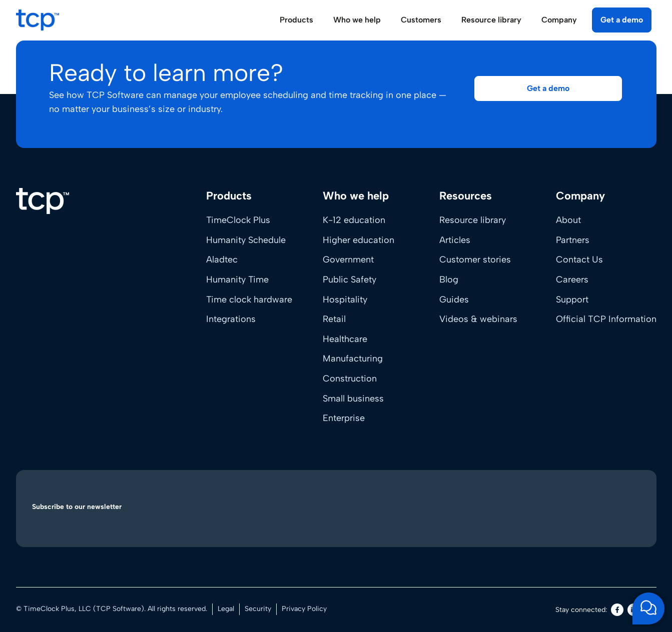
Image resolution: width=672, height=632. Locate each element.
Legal (226, 609)
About (568, 220)
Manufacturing (353, 358)
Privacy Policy (304, 609)
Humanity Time (237, 279)
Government (348, 259)
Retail (334, 319)
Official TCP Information (606, 319)
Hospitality (345, 299)
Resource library (473, 220)
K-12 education (354, 220)
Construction (350, 378)
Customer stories (475, 259)
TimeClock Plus (238, 220)
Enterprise (344, 418)
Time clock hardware (249, 299)
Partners (573, 240)
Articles (455, 240)
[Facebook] (617, 610)
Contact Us (579, 259)
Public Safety (350, 279)
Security (258, 609)
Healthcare (345, 339)
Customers (421, 20)
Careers (572, 279)
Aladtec (222, 259)
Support (572, 299)
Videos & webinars (478, 319)
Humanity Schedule (246, 240)
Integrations (231, 319)
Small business (353, 398)
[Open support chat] (648, 608)
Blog (449, 279)
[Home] (43, 201)
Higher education (359, 240)
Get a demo (622, 20)
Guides (454, 299)
